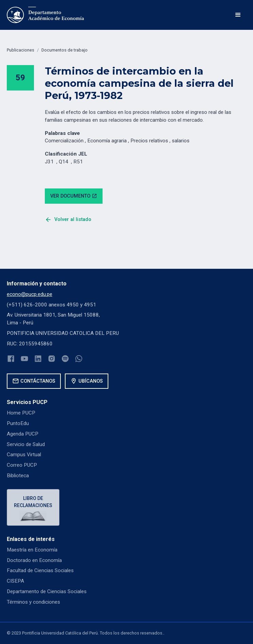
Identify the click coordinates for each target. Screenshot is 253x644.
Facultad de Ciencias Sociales (40, 570)
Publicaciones (21, 50)
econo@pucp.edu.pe (30, 294)
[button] (238, 15)
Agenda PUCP (23, 434)
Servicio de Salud (26, 444)
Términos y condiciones (33, 602)
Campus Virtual (24, 455)
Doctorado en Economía (34, 560)
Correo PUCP (22, 465)
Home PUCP (21, 413)
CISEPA (15, 581)
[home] (46, 15)
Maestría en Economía (32, 550)
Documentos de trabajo (65, 50)
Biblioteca (18, 476)
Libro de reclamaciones (33, 502)
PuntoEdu (18, 423)
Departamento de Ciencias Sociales (47, 591)
